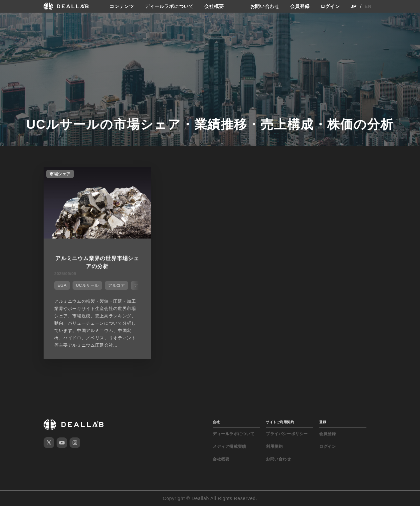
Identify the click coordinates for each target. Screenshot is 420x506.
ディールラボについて (169, 6)
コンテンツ (122, 6)
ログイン (330, 6)
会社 (216, 422)
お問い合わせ (265, 6)
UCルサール (87, 285)
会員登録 (300, 6)
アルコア (116, 285)
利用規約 (274, 446)
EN (368, 6)
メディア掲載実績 (229, 446)
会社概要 (214, 6)
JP (354, 6)
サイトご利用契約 (280, 422)
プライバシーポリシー (287, 434)
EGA (62, 285)
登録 (323, 422)
